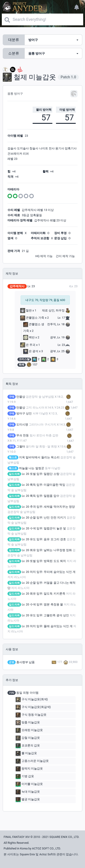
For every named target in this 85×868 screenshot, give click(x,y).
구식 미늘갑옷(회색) (32, 700)
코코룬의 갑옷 (28, 746)
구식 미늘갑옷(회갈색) (33, 707)
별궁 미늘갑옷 (28, 800)
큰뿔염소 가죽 (32, 318)
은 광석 (31, 351)
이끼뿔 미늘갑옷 (29, 784)
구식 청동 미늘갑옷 (31, 715)
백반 (29, 337)
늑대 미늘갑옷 (28, 792)
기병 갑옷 (25, 777)
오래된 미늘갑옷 (29, 730)
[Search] (42, 19)
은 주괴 (28, 345)
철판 (26, 310)
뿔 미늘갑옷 (26, 753)
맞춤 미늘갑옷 (28, 723)
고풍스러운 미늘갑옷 (32, 761)
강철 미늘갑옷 (28, 738)
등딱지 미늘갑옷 (29, 769)
